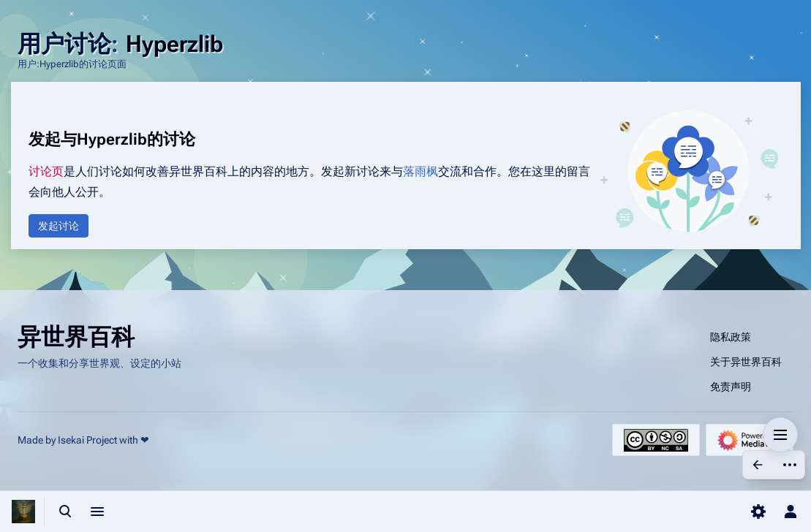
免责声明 (731, 387)
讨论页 (46, 171)
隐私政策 (731, 337)
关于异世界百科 (746, 362)
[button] (59, 226)
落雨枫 (420, 171)
